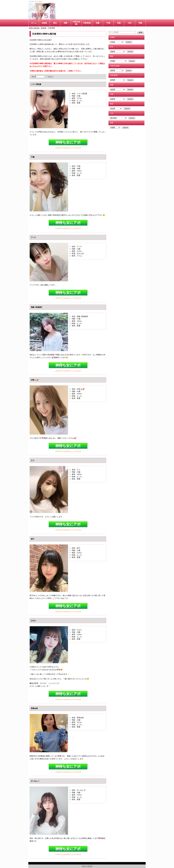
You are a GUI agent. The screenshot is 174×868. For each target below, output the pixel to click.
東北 (55, 23)
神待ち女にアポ (68, 142)
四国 (119, 23)
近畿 (98, 23)
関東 (66, 23)
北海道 (44, 23)
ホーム (34, 23)
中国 (108, 23)
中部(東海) (87, 23)
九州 (130, 23)
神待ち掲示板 (87, 866)
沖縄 (140, 23)
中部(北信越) (76, 23)
